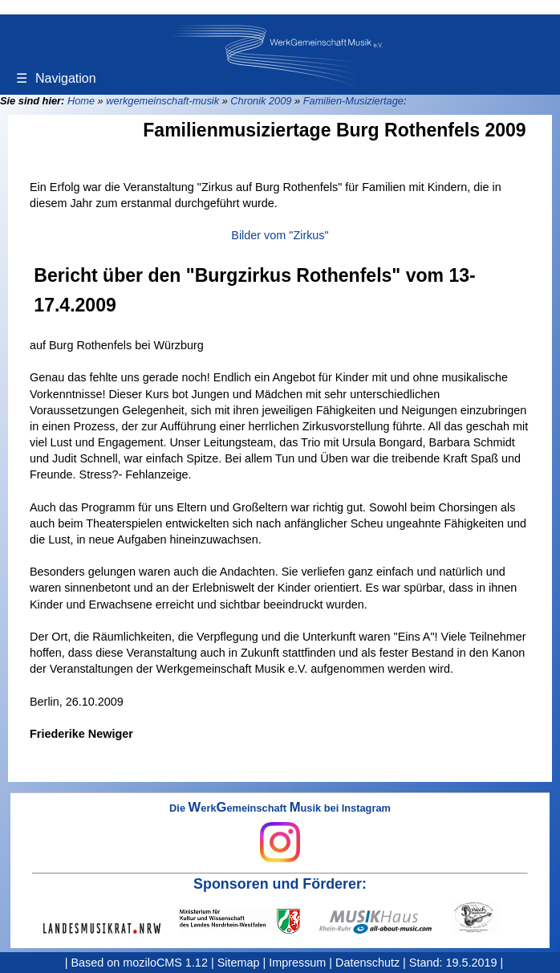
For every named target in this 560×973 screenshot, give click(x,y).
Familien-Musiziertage (353, 101)
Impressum (297, 963)
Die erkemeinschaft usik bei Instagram (280, 833)
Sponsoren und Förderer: (280, 884)
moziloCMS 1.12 (165, 963)
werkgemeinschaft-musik (162, 101)
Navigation (56, 78)
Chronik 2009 (261, 101)
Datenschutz (367, 963)
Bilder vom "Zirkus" (280, 235)
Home (81, 101)
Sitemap (239, 963)
